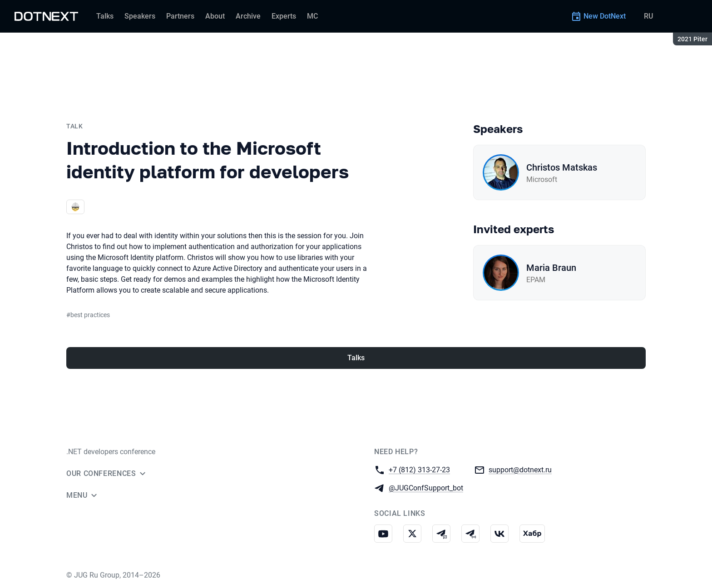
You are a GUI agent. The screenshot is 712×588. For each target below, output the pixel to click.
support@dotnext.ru (520, 469)
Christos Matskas (562, 167)
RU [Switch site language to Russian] (648, 16)
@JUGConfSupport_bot (426, 488)
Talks (356, 358)
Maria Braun (551, 268)
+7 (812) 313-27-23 (419, 469)
